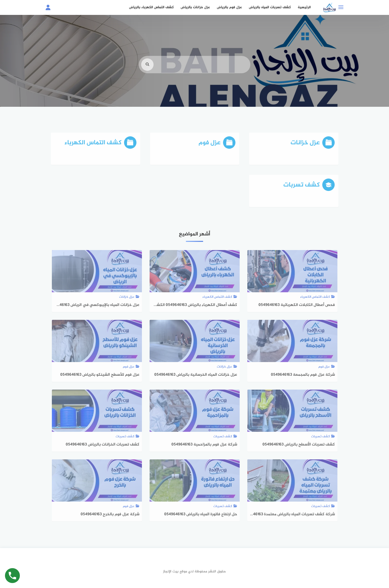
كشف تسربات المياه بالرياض (270, 7)
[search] (147, 72)
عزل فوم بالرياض (229, 7)
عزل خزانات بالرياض (195, 7)
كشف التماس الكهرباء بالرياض (151, 7)
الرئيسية (304, 7)
